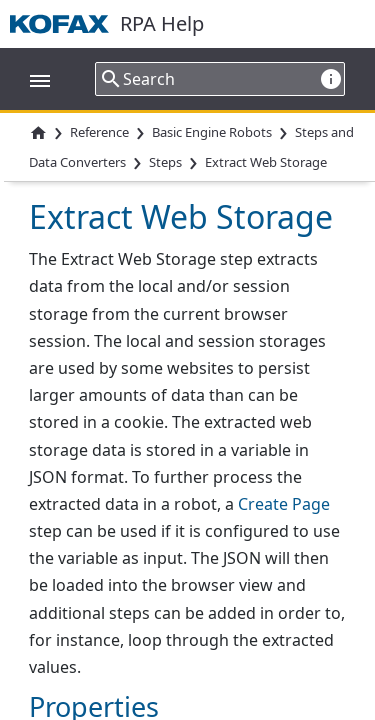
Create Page (284, 504)
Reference (99, 132)
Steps (165, 163)
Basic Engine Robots (212, 132)
